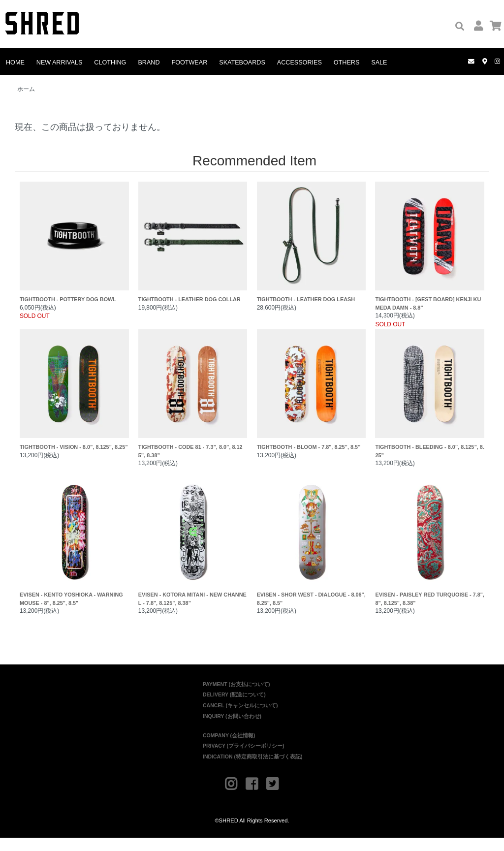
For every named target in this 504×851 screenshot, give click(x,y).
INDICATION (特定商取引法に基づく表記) (252, 770)
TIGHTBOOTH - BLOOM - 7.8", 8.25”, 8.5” (312, 400)
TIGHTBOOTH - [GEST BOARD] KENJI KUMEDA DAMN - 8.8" (430, 248)
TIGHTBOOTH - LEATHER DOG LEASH (312, 248)
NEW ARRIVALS (60, 63)
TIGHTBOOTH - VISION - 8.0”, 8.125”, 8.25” (74, 400)
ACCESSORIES (299, 63)
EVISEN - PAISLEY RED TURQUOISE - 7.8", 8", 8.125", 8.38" (430, 552)
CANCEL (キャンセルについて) (240, 719)
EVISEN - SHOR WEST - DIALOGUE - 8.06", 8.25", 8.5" (312, 552)
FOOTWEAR (190, 63)
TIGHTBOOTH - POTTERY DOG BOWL (74, 248)
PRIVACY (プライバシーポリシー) (244, 759)
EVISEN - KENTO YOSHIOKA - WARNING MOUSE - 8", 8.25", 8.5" (74, 552)
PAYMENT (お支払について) (236, 697)
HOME (15, 63)
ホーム (26, 89)
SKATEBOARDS (242, 63)
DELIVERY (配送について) (234, 708)
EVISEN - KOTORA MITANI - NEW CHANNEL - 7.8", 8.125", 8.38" (193, 552)
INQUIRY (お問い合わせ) (232, 729)
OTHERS (346, 63)
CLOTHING (110, 63)
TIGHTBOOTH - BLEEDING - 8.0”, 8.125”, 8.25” (430, 400)
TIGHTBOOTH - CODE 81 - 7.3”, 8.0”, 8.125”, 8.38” (193, 400)
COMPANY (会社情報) (229, 749)
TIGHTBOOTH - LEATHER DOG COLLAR (193, 248)
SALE (379, 63)
